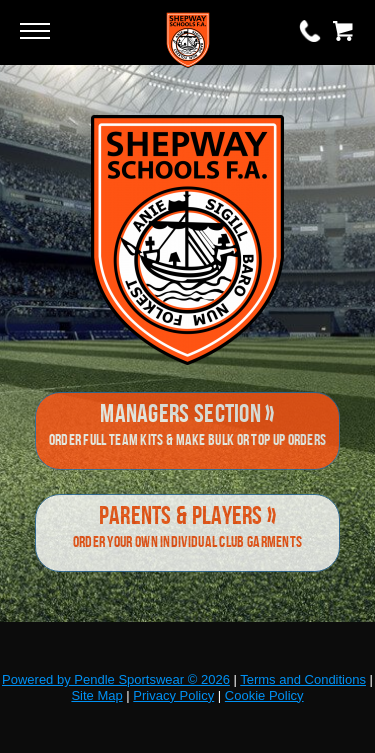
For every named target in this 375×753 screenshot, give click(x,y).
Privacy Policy (173, 695)
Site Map (96, 695)
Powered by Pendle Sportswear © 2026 (116, 679)
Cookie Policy (264, 695)
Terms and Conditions (303, 679)
